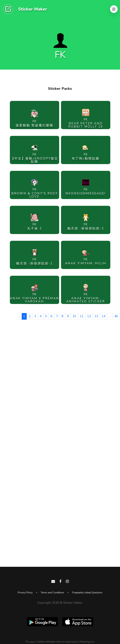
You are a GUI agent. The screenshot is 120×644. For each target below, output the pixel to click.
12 (89, 316)
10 (74, 316)
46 (116, 316)
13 (96, 316)
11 (82, 316)
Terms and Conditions (52, 593)
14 (104, 316)
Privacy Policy (25, 593)
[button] (114, 9)
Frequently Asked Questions (87, 593)
